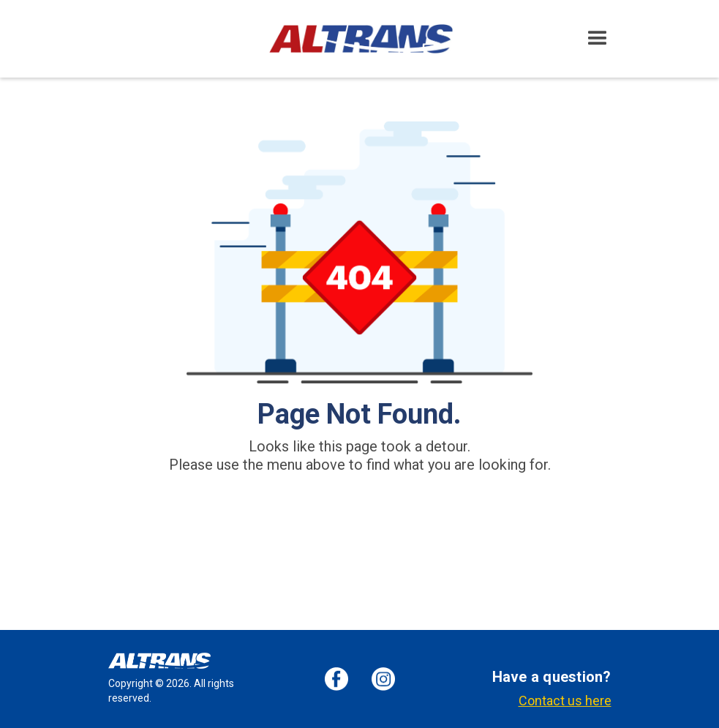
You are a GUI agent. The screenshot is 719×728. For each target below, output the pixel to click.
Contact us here (565, 701)
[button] (598, 39)
